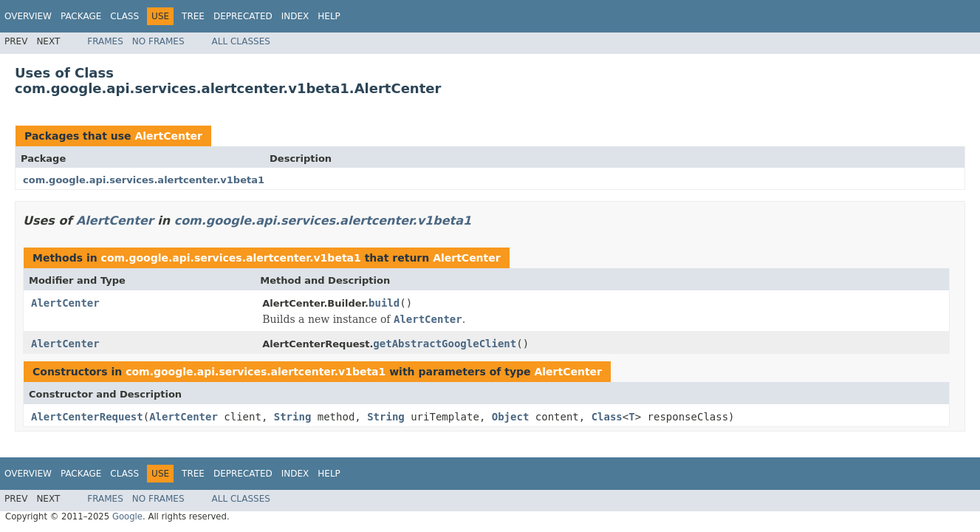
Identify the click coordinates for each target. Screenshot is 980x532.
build (384, 303)
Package (81, 16)
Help (329, 16)
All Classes (241, 41)
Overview (28, 16)
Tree (193, 16)
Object (511, 417)
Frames (105, 41)
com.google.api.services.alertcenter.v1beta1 (144, 180)
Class (124, 16)
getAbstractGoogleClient (445, 344)
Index (295, 16)
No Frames (158, 41)
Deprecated (243, 16)
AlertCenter (168, 136)
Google (127, 516)
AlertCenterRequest (87, 417)
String (293, 417)
